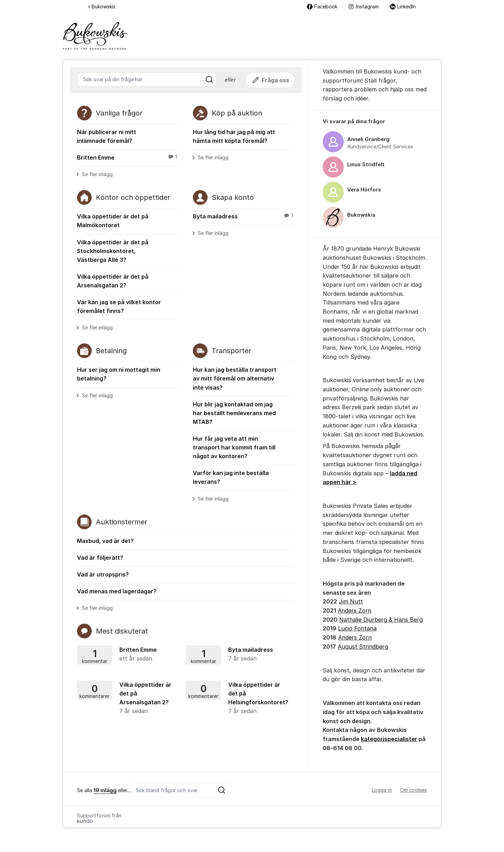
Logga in (382, 790)
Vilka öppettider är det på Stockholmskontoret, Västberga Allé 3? (113, 251)
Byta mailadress (244, 216)
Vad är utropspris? (103, 574)
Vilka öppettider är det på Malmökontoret (113, 221)
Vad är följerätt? (100, 558)
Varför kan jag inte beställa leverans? (231, 477)
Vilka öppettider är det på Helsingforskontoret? (238, 698)
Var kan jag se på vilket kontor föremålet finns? (119, 306)
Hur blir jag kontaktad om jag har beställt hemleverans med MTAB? (234, 413)
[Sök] (209, 79)
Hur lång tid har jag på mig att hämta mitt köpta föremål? (234, 136)
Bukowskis (102, 6)
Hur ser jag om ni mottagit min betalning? (119, 374)
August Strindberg (363, 647)
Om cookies (414, 790)
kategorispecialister (389, 739)
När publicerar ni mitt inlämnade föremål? (107, 136)
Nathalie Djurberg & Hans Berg (381, 620)
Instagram (364, 6)
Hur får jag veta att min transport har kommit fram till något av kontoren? (234, 447)
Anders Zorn (355, 610)
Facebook (322, 6)
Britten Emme (128, 157)
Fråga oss (270, 80)
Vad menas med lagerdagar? (117, 591)
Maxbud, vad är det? (105, 541)
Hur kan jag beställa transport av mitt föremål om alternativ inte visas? (235, 378)
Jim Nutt (351, 601)
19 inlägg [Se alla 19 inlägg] (105, 790)
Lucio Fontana (357, 628)
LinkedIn (403, 6)
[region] (375, 174)
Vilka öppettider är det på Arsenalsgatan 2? (113, 281)
